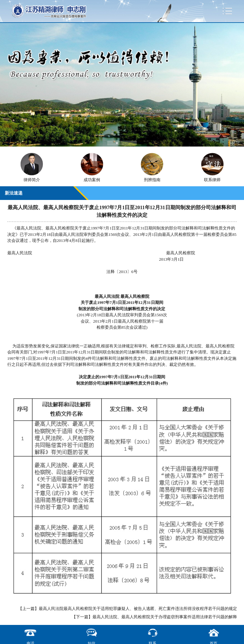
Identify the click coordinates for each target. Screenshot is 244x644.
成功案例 (92, 180)
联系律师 (212, 180)
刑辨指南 (152, 180)
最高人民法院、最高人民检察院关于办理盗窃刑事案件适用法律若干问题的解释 (165, 617)
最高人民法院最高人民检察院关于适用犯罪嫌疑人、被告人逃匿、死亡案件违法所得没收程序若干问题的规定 (138, 609)
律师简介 (32, 180)
